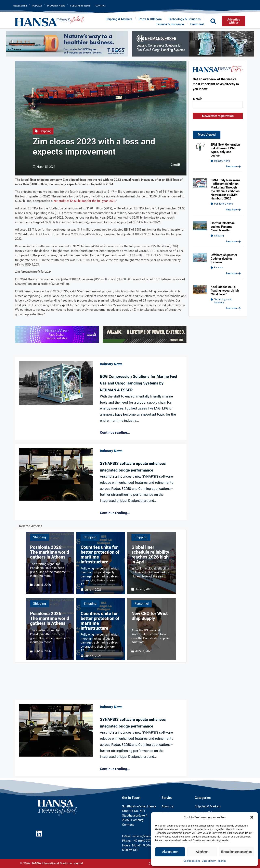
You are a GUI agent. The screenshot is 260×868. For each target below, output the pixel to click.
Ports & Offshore (150, 19)
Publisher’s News (80, 6)
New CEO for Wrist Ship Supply (150, 616)
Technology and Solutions (223, 301)
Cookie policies (192, 861)
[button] (252, 817)
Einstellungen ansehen (236, 852)
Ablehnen (202, 852)
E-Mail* (198, 99)
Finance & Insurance (170, 24)
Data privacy (209, 861)
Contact (101, 6)
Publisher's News (223, 204)
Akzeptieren (170, 852)
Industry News (56, 6)
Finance (218, 268)
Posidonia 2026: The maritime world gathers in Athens (50, 552)
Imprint (222, 861)
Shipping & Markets (119, 19)
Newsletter (20, 6)
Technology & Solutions (184, 19)
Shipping (46, 131)
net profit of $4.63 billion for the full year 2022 (84, 201)
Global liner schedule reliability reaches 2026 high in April (150, 555)
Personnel (197, 24)
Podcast (37, 6)
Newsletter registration (218, 116)
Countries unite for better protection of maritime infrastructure (100, 555)
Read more (233, 167)
